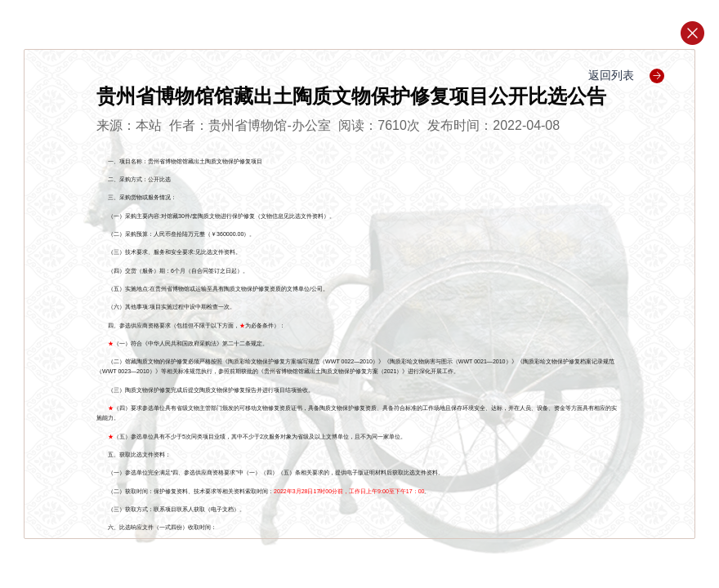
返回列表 (626, 75)
